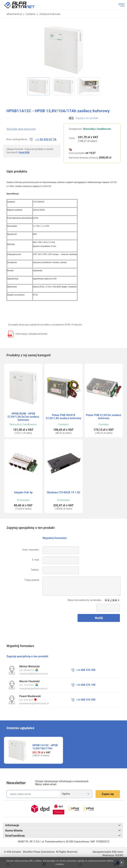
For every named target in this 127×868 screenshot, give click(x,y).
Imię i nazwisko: (31, 550)
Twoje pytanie (32, 580)
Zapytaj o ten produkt (87, 118)
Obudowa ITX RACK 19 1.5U (63, 492)
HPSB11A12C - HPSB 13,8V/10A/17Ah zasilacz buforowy (45, 748)
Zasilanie (31, 14)
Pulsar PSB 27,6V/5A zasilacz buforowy (104, 417)
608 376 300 (86, 670)
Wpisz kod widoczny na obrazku (84, 600)
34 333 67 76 (46, 139)
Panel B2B (24, 152)
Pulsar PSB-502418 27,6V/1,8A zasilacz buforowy (63, 417)
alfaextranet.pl (14, 14)
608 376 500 (86, 700)
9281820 (30, 700)
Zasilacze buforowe (50, 14)
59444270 (31, 670)
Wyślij (99, 618)
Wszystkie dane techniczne (21, 129)
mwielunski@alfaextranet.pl (34, 674)
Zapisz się (108, 794)
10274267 (31, 685)
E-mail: (36, 560)
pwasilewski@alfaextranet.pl (34, 703)
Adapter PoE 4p (23, 492)
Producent (77, 325)
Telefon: (35, 570)
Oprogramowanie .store (108, 852)
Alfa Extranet (23, 5)
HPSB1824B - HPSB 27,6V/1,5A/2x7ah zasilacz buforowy (23, 417)
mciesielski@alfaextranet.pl (33, 689)
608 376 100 (86, 685)
